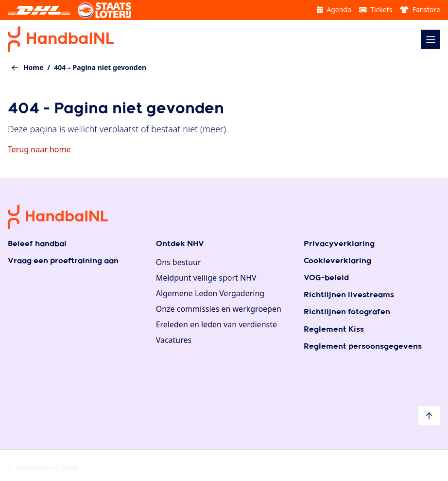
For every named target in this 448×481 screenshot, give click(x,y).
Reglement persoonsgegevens (363, 347)
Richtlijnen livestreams (349, 295)
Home (33, 67)
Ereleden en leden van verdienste (216, 324)
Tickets (376, 9)
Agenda (334, 9)
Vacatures (174, 340)
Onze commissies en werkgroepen (219, 309)
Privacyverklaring (339, 244)
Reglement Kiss (334, 330)
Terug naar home (39, 149)
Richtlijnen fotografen (347, 312)
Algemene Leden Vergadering (210, 293)
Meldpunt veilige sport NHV (206, 278)
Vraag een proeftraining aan (63, 261)
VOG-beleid (326, 278)
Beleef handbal (37, 244)
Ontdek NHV (180, 244)
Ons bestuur (179, 262)
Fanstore (420, 9)
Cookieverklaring (337, 261)
